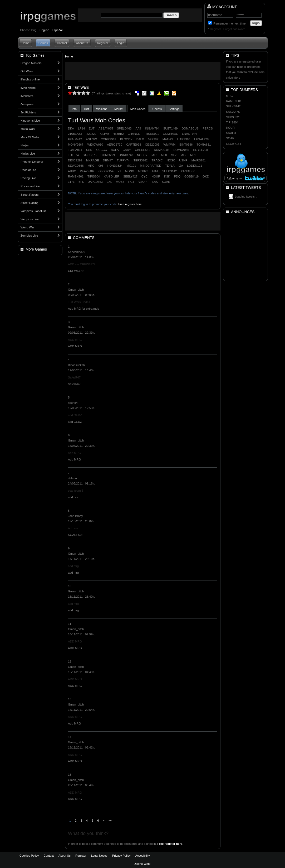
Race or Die (28, 170)
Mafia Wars (28, 129)
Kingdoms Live (30, 121)
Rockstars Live (30, 186)
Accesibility (142, 856)
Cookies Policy (29, 856)
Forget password (234, 29)
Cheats (157, 109)
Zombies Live (29, 236)
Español (57, 30)
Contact (62, 43)
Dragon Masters (31, 63)
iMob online (28, 88)
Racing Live (28, 178)
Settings (174, 109)
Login (121, 43)
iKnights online (30, 79)
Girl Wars (27, 71)
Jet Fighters (28, 112)
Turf (86, 109)
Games (43, 43)
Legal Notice (99, 856)
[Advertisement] (143, 71)
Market (119, 109)
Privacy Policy (121, 856)
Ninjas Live (28, 154)
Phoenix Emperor (32, 162)
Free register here (130, 204)
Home (26, 43)
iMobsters (27, 96)
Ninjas (25, 145)
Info (74, 109)
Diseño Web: (143, 864)
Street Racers (30, 195)
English (44, 30)
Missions (102, 109)
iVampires (27, 104)
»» (110, 821)
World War (27, 227)
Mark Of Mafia (30, 137)
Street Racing (30, 203)
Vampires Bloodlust (33, 211)
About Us (82, 43)
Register (215, 29)
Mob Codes (138, 109)
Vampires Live (30, 219)
